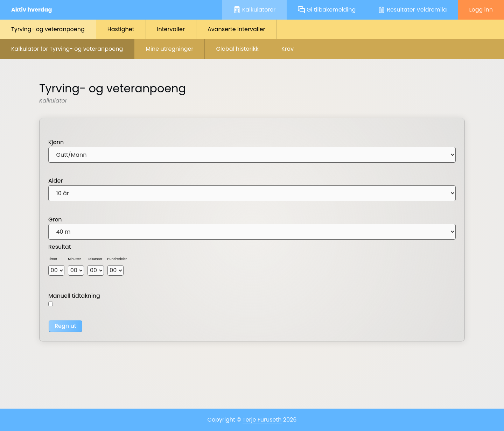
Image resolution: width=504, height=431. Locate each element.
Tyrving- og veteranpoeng (48, 29)
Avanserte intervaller (236, 29)
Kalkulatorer (254, 10)
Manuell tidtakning (74, 296)
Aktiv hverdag (31, 10)
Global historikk (237, 49)
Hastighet (121, 29)
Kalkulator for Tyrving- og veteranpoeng (67, 49)
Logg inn (481, 10)
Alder (55, 181)
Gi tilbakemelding (327, 10)
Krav (288, 49)
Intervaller (171, 29)
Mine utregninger (169, 49)
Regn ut (65, 326)
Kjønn (56, 142)
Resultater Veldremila (412, 10)
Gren (55, 220)
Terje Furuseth (262, 420)
